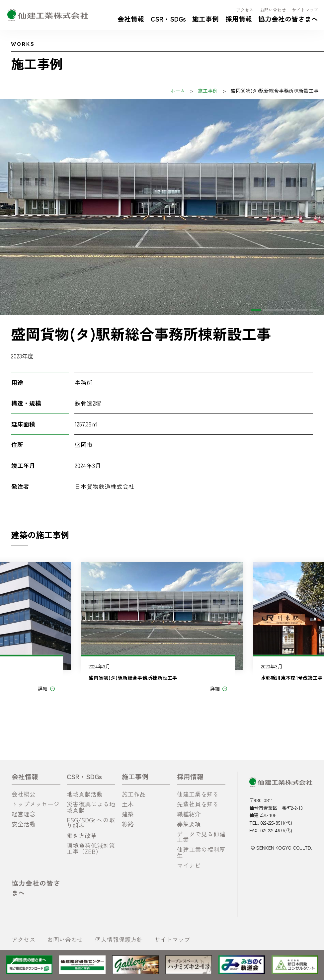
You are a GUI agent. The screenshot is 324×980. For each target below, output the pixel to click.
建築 (128, 814)
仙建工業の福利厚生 (201, 852)
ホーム (178, 90)
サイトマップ (305, 10)
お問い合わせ (273, 10)
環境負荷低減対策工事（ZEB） (91, 848)
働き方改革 (82, 835)
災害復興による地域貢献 (91, 807)
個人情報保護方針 (119, 939)
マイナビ (189, 865)
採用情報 (239, 19)
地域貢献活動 (85, 794)
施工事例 (205, 19)
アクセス (245, 10)
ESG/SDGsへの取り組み (91, 823)
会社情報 (131, 19)
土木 (128, 804)
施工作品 (134, 794)
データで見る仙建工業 (201, 837)
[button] (256, 310)
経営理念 (24, 814)
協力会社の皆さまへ (288, 19)
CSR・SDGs (168, 19)
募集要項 (189, 824)
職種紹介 (189, 814)
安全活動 (24, 824)
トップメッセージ (36, 804)
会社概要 (24, 794)
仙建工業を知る (198, 794)
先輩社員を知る (198, 804)
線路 (128, 824)
